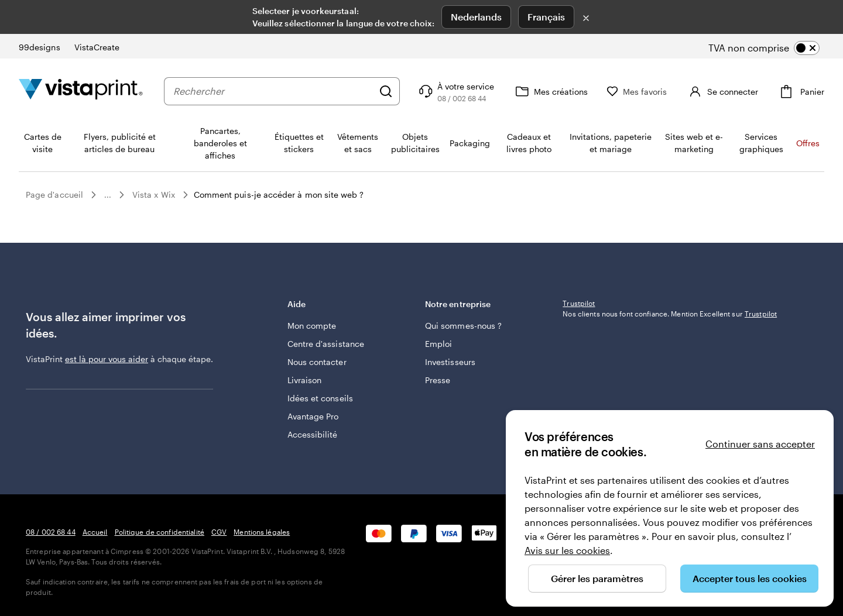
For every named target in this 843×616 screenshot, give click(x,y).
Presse (438, 380)
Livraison (305, 380)
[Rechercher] (406, 91)
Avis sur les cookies (567, 550)
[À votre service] (475, 91)
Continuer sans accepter (760, 444)
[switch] (774, 48)
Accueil (95, 532)
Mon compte (312, 326)
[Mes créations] (570, 91)
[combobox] (283, 91)
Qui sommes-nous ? (463, 326)
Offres (808, 143)
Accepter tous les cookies (750, 578)
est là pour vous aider (107, 359)
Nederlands (476, 17)
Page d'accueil (54, 195)
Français (546, 17)
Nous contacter (317, 362)
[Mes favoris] (657, 92)
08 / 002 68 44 (51, 532)
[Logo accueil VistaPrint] (81, 91)
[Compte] (732, 91)
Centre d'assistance (326, 344)
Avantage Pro (313, 416)
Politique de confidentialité (160, 532)
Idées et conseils (320, 398)
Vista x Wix (154, 195)
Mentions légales (262, 532)
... (108, 195)
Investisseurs (450, 362)
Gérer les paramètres (597, 578)
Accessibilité (313, 434)
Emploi (438, 344)
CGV (219, 532)
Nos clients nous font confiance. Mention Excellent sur (670, 391)
